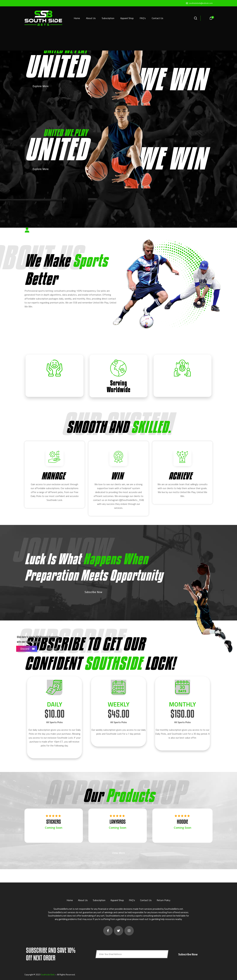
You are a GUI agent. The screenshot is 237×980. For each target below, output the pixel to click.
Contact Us (146, 899)
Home (70, 899)
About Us (83, 899)
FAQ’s (132, 899)
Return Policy (164, 899)
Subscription (99, 899)
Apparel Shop (117, 899)
